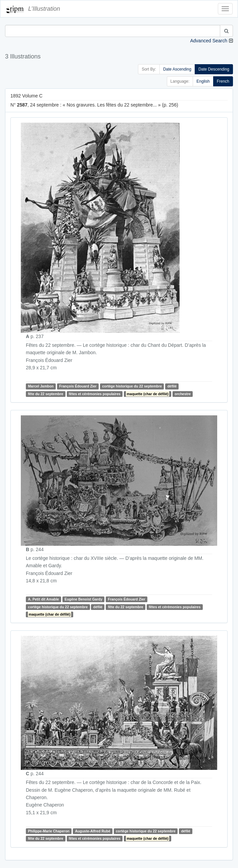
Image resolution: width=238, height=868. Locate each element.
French (223, 81)
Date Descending (214, 69)
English (203, 81)
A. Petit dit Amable (43, 599)
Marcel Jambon (41, 386)
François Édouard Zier (78, 386)
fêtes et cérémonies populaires (95, 394)
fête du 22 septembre (45, 394)
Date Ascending (177, 69)
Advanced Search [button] (209, 41)
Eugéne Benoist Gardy (83, 599)
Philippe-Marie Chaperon (49, 831)
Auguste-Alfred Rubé (92, 831)
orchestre (183, 394)
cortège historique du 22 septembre (132, 386)
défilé (172, 386)
